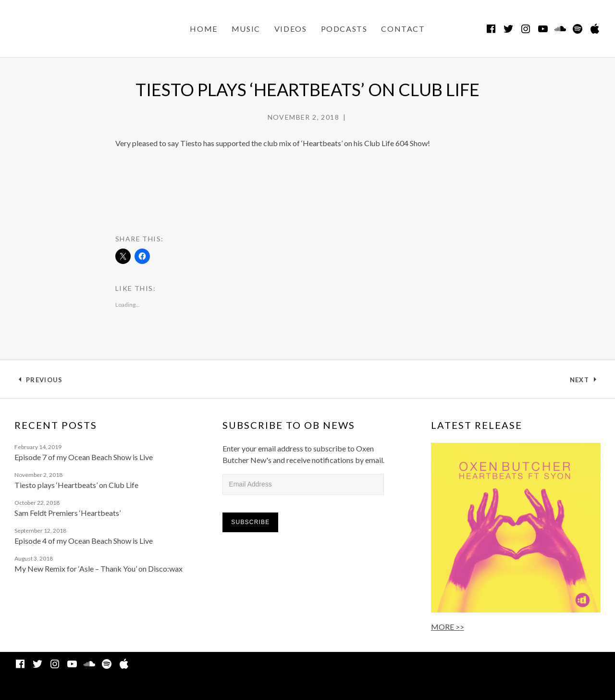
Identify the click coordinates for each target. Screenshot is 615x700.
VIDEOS (291, 29)
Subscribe (250, 522)
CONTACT (403, 29)
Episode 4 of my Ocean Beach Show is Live (84, 541)
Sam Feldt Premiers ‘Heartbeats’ (68, 513)
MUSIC (246, 29)
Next (585, 382)
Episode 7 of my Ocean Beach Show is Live (84, 457)
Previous (44, 382)
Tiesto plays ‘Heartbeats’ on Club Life (76, 485)
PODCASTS (344, 29)
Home (203, 29)
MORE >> (448, 627)
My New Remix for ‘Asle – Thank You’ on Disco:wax (98, 569)
